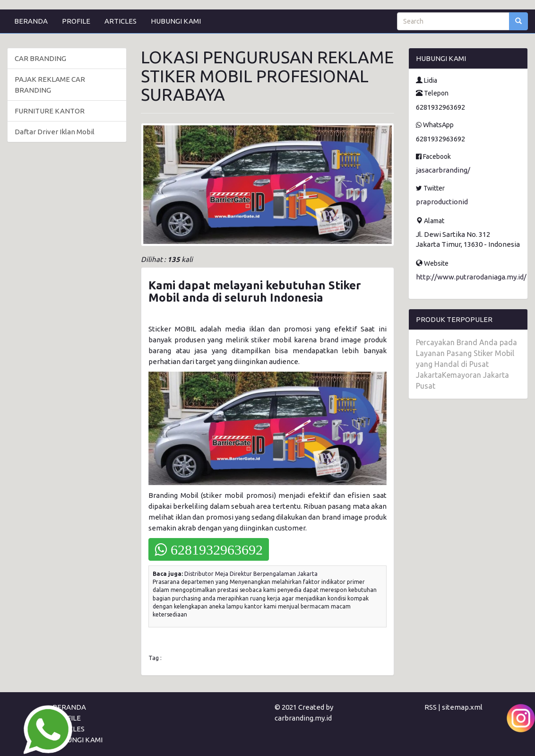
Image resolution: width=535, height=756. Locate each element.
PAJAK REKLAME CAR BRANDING (50, 85)
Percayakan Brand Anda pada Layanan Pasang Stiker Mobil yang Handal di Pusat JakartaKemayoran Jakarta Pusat (466, 364)
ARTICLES (121, 21)
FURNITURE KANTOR (50, 111)
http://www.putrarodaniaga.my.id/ (471, 277)
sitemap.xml (462, 707)
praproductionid (442, 202)
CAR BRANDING (40, 58)
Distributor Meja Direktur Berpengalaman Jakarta (251, 574)
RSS (431, 707)
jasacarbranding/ (443, 170)
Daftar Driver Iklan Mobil (55, 132)
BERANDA (31, 21)
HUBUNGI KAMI (176, 21)
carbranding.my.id (303, 718)
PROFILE (76, 21)
